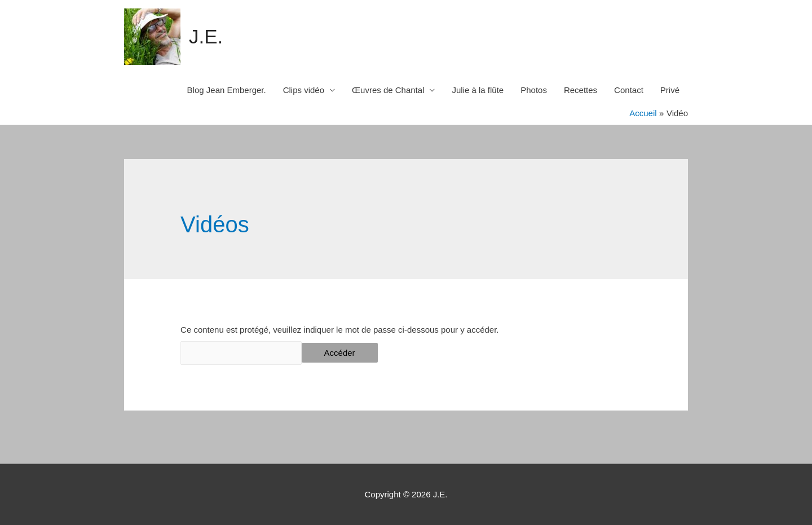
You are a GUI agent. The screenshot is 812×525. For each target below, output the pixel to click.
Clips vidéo (304, 90)
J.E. (206, 36)
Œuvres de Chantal (388, 90)
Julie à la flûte (478, 90)
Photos (534, 90)
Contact (629, 90)
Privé (670, 90)
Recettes (581, 90)
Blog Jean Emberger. (227, 90)
